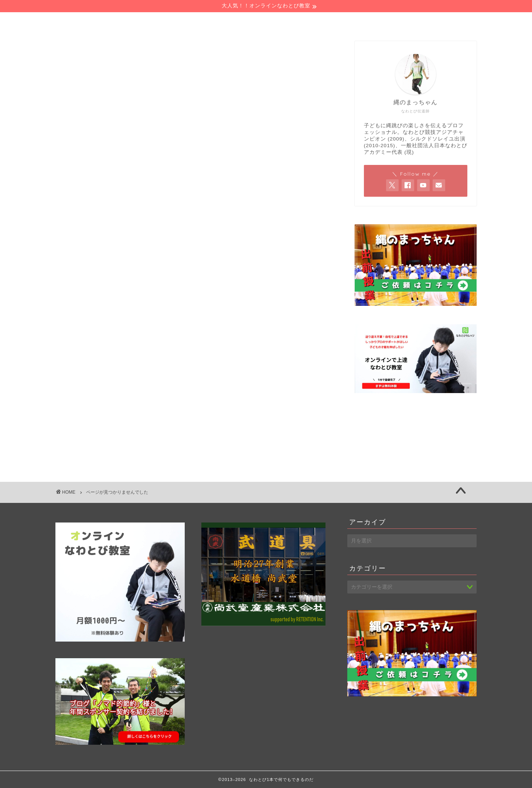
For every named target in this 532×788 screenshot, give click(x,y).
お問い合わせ (367, 21)
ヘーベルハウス (108, 414)
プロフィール (189, 21)
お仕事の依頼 (278, 21)
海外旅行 (98, 457)
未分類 (95, 447)
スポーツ (98, 393)
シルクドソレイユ (112, 383)
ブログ (95, 404)
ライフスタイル (108, 425)
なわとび (98, 372)
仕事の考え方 (105, 436)
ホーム (100, 21)
